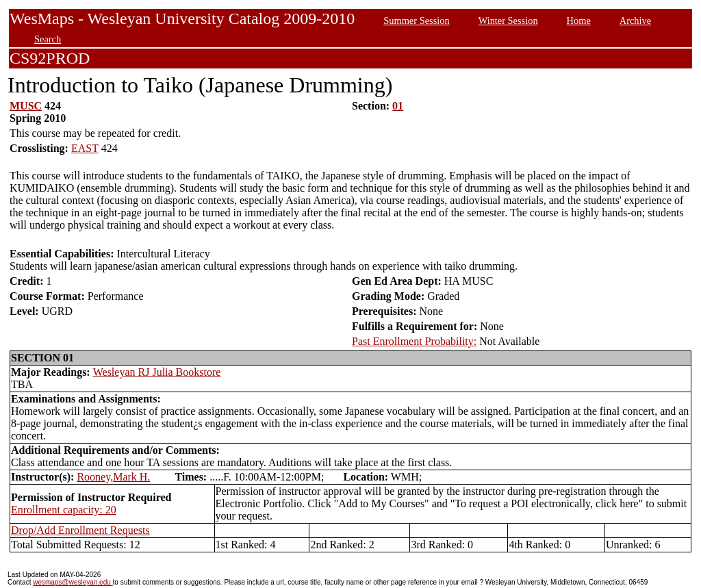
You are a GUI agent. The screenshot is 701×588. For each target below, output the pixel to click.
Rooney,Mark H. (113, 477)
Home (579, 21)
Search (48, 39)
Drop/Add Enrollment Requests (80, 530)
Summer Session (416, 21)
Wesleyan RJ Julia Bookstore (157, 372)
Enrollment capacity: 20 (64, 510)
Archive (635, 21)
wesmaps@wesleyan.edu (73, 582)
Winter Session (508, 21)
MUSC (26, 106)
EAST (85, 148)
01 (398, 106)
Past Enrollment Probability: (414, 341)
